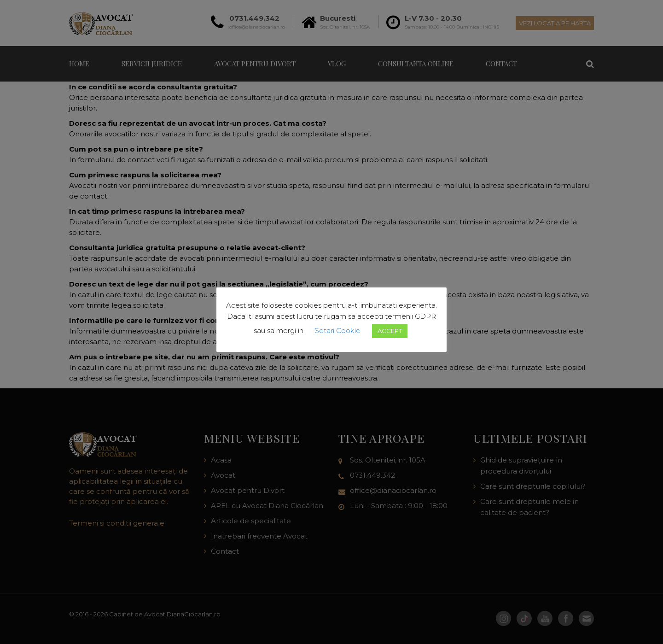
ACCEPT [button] (390, 331)
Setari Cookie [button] (337, 331)
